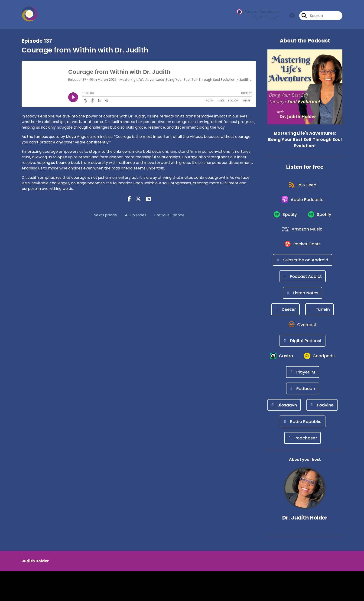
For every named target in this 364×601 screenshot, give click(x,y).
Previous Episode (169, 215)
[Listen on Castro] (302, 368)
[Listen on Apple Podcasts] (302, 203)
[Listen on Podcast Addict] (303, 286)
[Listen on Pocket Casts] (303, 253)
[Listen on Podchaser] (302, 468)
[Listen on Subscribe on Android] (302, 269)
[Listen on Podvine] (322, 435)
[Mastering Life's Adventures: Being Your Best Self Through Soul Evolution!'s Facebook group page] (292, 16)
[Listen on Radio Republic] (303, 451)
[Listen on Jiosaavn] (284, 435)
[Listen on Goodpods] (302, 385)
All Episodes (136, 215)
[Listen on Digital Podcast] (302, 352)
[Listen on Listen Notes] (302, 302)
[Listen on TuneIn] (320, 319)
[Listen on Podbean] (303, 418)
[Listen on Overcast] (303, 335)
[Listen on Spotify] (285, 219)
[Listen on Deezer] (285, 319)
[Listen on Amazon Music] (302, 236)
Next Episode (105, 215)
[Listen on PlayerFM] (303, 402)
